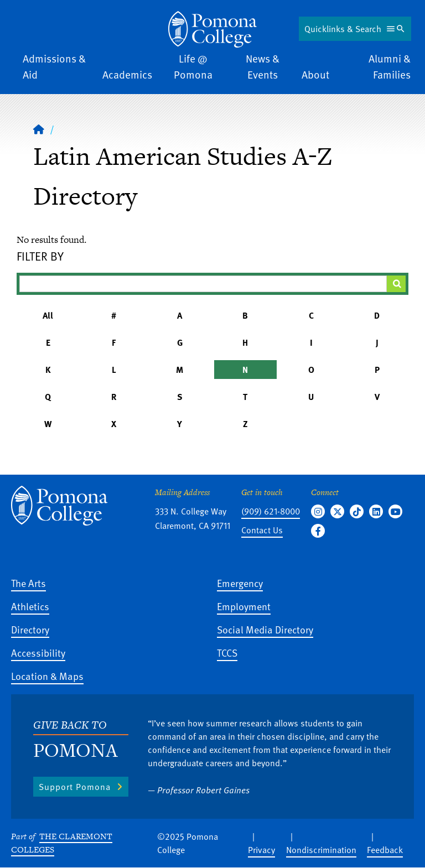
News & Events (263, 66)
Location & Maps (47, 676)
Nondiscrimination (321, 850)
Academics (127, 74)
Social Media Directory (265, 629)
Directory (30, 629)
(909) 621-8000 (271, 511)
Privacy (261, 850)
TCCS (227, 653)
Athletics (30, 606)
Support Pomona (75, 787)
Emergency (240, 583)
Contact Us (262, 530)
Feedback (385, 850)
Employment (244, 606)
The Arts (28, 583)
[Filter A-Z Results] (203, 284)
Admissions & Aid (54, 66)
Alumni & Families (390, 66)
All (48, 315)
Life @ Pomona (193, 66)
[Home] (39, 129)
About (315, 74)
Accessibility (38, 653)
